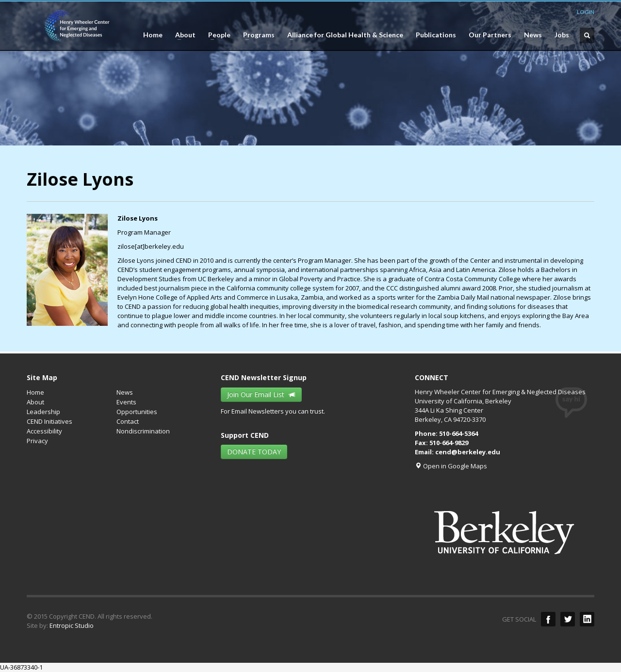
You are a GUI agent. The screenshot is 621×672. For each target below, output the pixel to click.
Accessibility (44, 431)
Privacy (37, 441)
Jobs (562, 35)
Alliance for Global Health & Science (342, 35)
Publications (436, 35)
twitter (568, 619)
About (182, 35)
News (533, 35)
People (216, 35)
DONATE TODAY (254, 452)
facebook (548, 619)
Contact (128, 421)
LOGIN (586, 12)
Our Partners (490, 35)
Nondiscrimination (143, 431)
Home (153, 35)
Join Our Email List (261, 394)
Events (126, 402)
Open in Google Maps (451, 466)
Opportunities (137, 412)
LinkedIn (587, 619)
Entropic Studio (72, 625)
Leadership (43, 412)
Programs (256, 35)
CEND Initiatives (49, 421)
